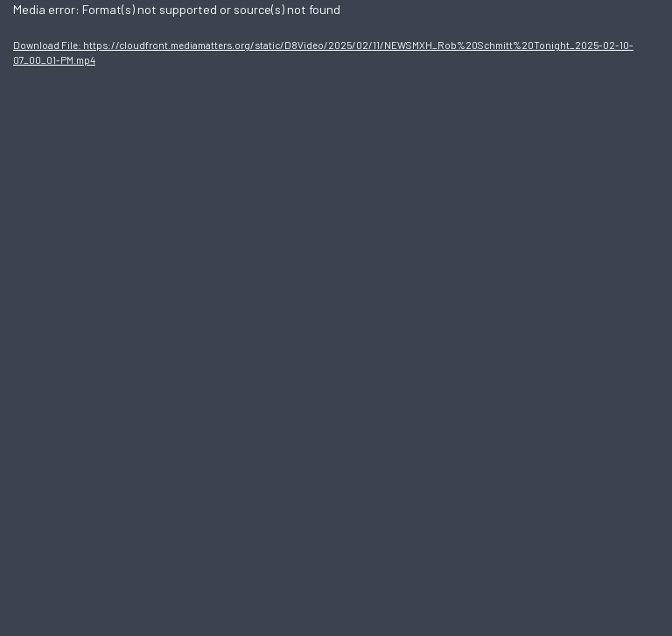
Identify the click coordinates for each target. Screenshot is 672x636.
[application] (336, 318)
